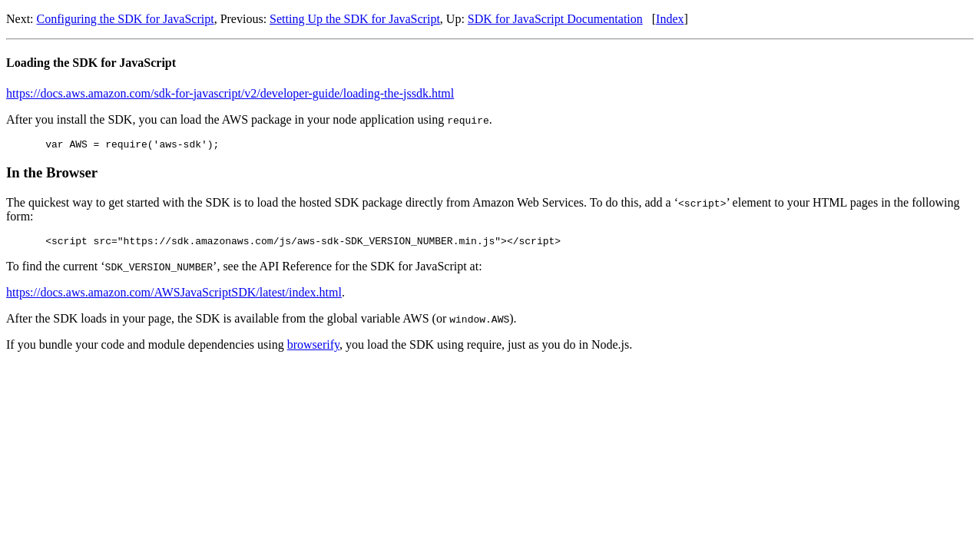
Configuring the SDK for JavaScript (126, 19)
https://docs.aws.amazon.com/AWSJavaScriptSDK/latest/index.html (174, 297)
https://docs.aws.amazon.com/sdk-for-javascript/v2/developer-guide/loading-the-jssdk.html (230, 93)
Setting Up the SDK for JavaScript (355, 19)
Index (670, 19)
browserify (313, 349)
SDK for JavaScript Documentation (555, 19)
